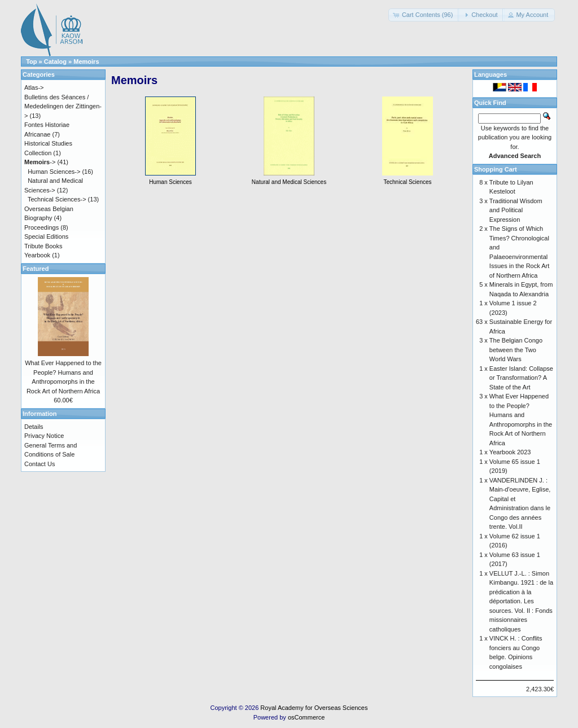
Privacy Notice (44, 436)
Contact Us (40, 464)
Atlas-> (34, 87)
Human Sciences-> (54, 172)
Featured (36, 269)
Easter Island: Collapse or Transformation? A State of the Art (521, 378)
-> (40, 162)
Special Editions (46, 236)
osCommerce (306, 717)
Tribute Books (43, 246)
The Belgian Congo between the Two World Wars (516, 350)
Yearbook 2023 (510, 452)
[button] (424, 15)
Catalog (55, 62)
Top (31, 62)
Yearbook (37, 255)
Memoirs (86, 62)
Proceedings (41, 227)
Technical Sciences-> (57, 199)
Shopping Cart (496, 169)
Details (34, 427)
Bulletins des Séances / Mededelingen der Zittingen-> (63, 106)
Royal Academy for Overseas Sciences (314, 708)
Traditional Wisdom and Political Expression (516, 210)
